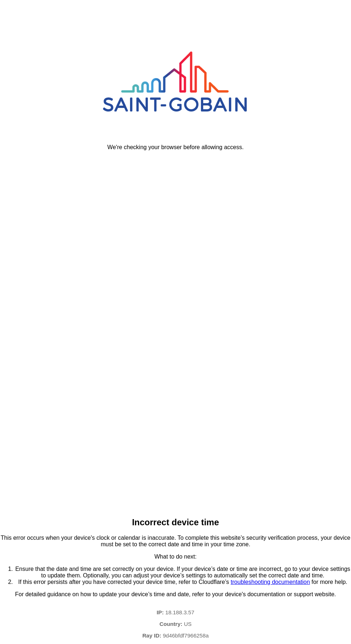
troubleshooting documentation (270, 582)
